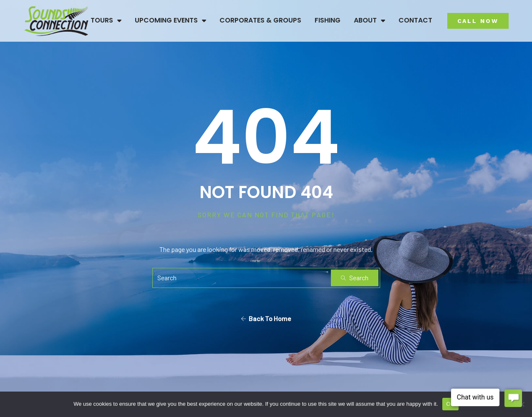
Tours (106, 20)
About (369, 20)
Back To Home (266, 319)
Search (355, 278)
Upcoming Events (170, 20)
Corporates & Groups (260, 20)
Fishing (328, 20)
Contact (415, 20)
